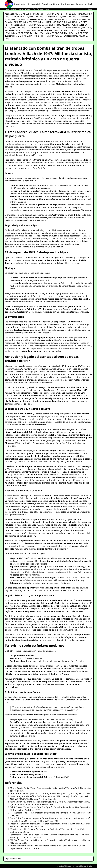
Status (47, 9)
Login (90, 9)
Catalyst (71, 866)
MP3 (25, 14)
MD (20, 14)
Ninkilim (89, 866)
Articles (13, 9)
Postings (21, 9)
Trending (40, 9)
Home (7, 9)
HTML (15, 14)
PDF (30, 14)
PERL (66, 866)
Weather (28, 9)
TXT (34, 14)
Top (34, 9)
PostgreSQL (79, 866)
